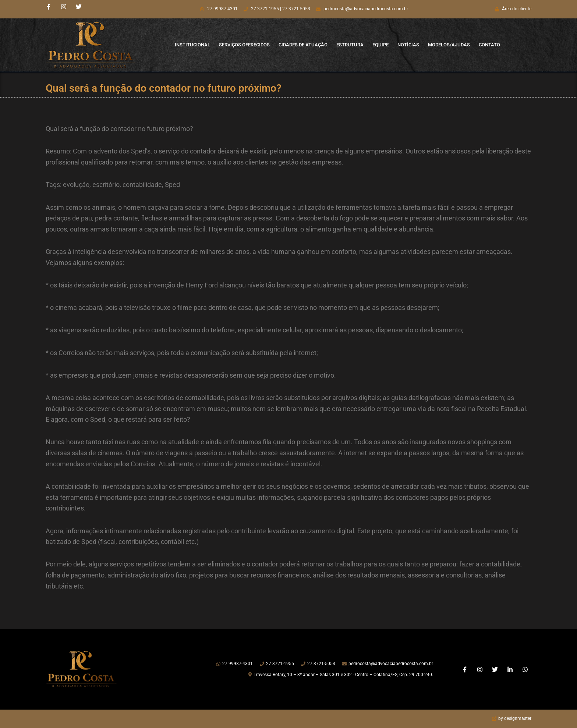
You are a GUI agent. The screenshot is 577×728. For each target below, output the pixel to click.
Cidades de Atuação (303, 45)
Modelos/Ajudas (449, 45)
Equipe (380, 45)
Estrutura (350, 45)
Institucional (192, 45)
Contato (489, 45)
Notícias (408, 45)
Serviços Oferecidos (244, 45)
